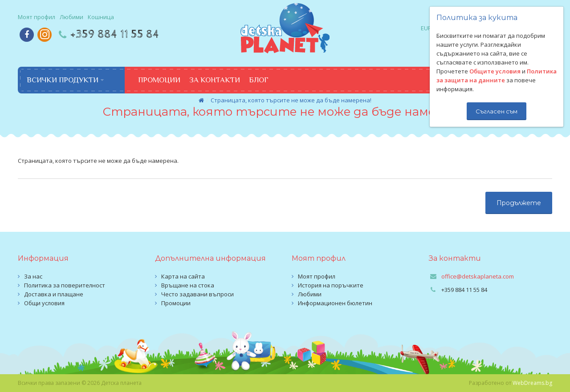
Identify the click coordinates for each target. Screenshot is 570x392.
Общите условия (495, 71)
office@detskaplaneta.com (478, 276)
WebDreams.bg (532, 383)
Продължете (519, 203)
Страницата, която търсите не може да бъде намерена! (291, 100)
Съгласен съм (497, 111)
